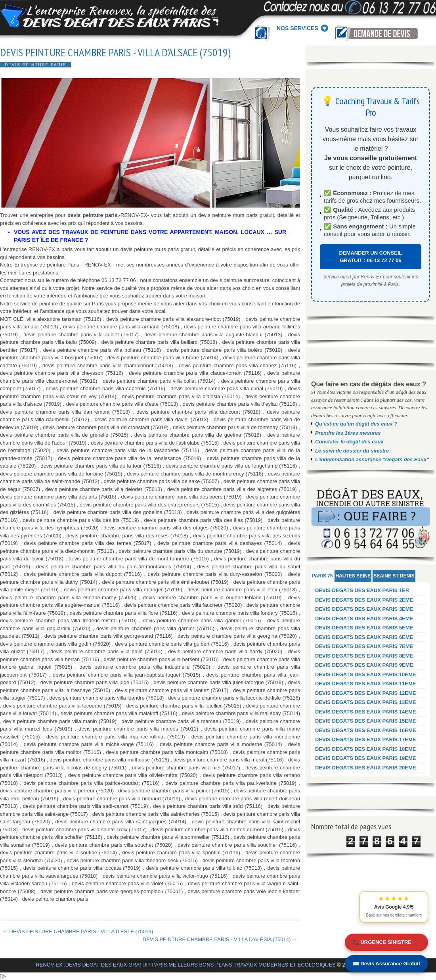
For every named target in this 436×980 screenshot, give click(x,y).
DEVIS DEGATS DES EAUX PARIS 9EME (364, 665)
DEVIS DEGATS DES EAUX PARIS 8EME (364, 656)
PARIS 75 (322, 576)
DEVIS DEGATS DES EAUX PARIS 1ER (362, 590)
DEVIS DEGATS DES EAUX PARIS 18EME (366, 749)
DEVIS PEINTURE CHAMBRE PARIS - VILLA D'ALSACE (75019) (115, 52)
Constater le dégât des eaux (349, 442)
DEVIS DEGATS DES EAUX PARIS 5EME (364, 628)
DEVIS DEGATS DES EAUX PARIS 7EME (364, 646)
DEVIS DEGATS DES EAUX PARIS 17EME (366, 739)
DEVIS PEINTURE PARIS (35, 65)
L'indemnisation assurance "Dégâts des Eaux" (372, 459)
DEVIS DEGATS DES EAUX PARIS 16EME (366, 730)
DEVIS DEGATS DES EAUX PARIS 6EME (364, 637)
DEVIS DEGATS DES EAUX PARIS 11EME (366, 684)
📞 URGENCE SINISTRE (382, 942)
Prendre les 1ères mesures (348, 433)
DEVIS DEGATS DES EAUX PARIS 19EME (366, 758)
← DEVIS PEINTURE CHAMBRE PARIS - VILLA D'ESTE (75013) (78, 931)
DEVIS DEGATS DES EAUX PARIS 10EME (366, 674)
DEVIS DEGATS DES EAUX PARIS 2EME (364, 600)
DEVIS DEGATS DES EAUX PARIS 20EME (366, 768)
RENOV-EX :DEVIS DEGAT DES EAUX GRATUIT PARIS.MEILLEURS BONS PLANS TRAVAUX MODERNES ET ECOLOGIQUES (185, 965)
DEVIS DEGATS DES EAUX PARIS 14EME (366, 712)
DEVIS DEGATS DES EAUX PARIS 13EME (366, 702)
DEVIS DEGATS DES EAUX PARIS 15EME (366, 721)
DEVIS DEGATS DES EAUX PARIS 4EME (364, 618)
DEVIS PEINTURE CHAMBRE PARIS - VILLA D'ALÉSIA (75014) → (220, 939)
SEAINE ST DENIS (394, 576)
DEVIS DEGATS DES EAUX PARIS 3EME (364, 609)
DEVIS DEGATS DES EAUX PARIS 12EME (366, 693)
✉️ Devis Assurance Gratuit (386, 964)
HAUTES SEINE (353, 576)
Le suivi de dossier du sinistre (352, 451)
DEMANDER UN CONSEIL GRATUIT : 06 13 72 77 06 (371, 257)
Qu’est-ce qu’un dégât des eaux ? (356, 424)
